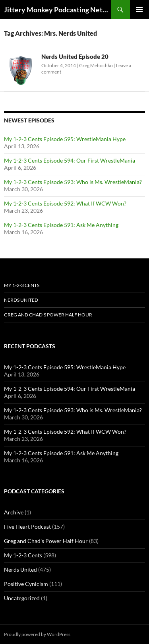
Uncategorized (22, 598)
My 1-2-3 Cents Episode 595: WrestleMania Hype (65, 139)
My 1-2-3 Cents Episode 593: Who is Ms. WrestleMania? (73, 182)
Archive (14, 512)
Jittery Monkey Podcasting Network (57, 10)
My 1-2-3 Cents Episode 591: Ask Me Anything (61, 225)
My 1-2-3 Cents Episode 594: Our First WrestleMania (70, 160)
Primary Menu (139, 10)
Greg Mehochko (96, 65)
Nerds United (21, 300)
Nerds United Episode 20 (75, 56)
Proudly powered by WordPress (37, 634)
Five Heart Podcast (27, 527)
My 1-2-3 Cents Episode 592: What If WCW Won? (65, 203)
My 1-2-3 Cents (22, 285)
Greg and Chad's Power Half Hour (46, 541)
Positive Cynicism (26, 584)
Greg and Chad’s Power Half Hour (48, 315)
